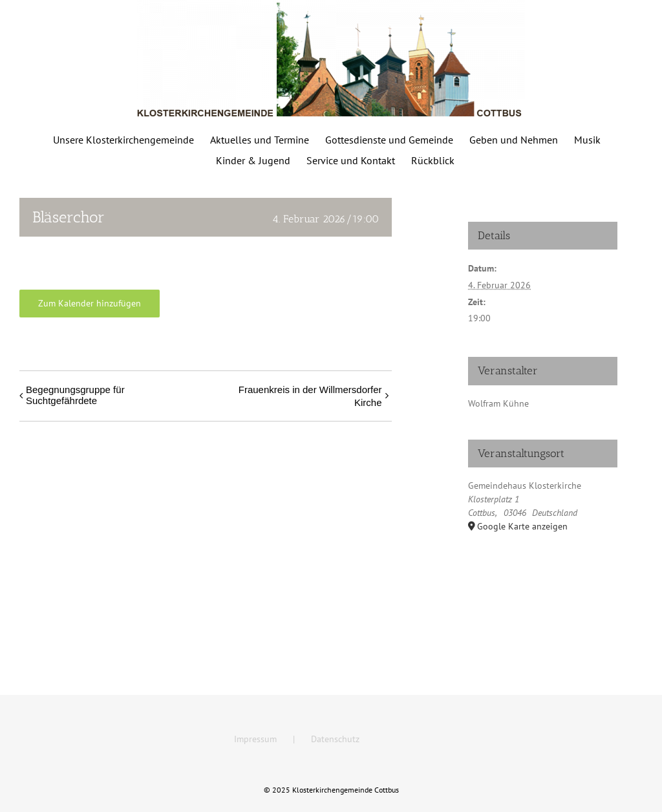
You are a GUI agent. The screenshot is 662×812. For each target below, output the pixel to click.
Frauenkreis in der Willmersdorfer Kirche (310, 396)
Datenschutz (335, 739)
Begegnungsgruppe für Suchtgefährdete (75, 395)
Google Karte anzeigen (522, 526)
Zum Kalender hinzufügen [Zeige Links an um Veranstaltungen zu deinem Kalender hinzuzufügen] (90, 304)
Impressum (255, 739)
